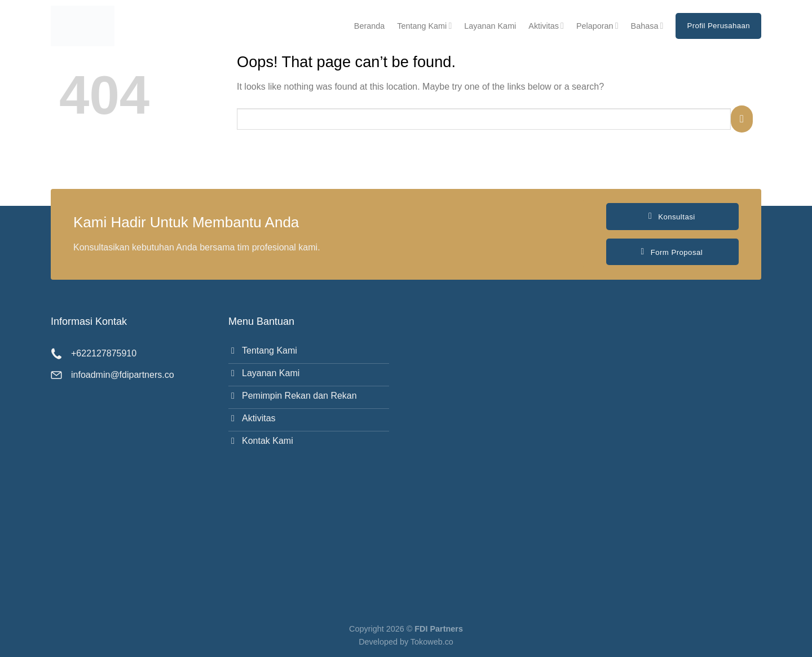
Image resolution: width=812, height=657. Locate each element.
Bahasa (647, 26)
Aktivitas (546, 26)
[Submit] (742, 119)
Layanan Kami (490, 26)
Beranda (369, 26)
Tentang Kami (424, 26)
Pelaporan (597, 26)
